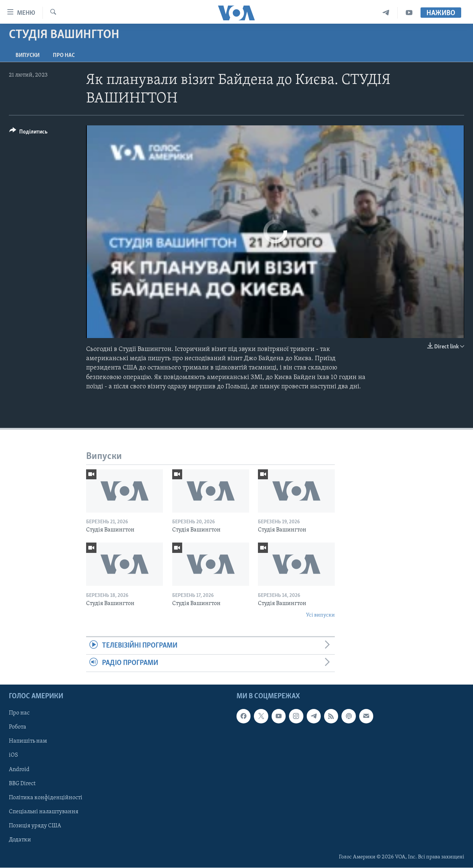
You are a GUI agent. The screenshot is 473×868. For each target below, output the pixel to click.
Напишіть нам (28, 742)
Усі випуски (320, 615)
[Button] (28, 133)
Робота (18, 727)
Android (19, 770)
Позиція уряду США (35, 826)
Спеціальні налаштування (44, 812)
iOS (13, 756)
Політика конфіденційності (46, 798)
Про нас (64, 55)
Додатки (20, 840)
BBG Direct (22, 784)
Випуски (28, 55)
